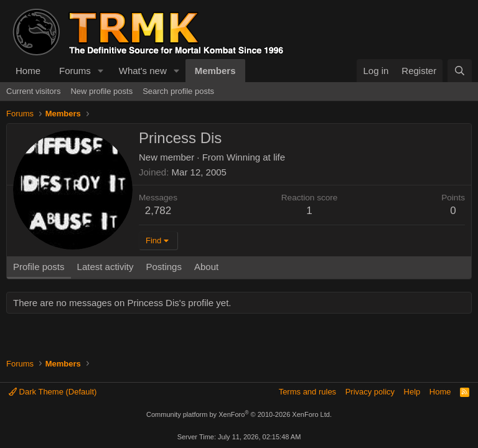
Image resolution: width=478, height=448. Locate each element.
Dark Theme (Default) (53, 392)
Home (28, 71)
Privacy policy (370, 392)
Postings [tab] (164, 267)
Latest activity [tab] (105, 267)
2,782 (158, 211)
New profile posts (101, 91)
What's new (143, 71)
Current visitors (33, 91)
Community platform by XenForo (239, 414)
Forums (75, 71)
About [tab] (206, 267)
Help (412, 392)
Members (215, 71)
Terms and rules (307, 392)
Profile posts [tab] (39, 267)
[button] (101, 71)
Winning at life (256, 157)
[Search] (460, 71)
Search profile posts (178, 91)
